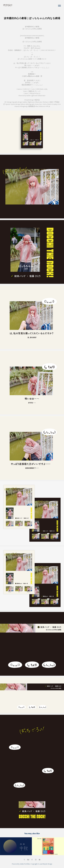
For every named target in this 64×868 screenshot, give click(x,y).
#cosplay (54, 104)
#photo (23, 104)
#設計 (51, 102)
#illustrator (39, 102)
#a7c (41, 104)
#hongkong (24, 106)
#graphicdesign (17, 102)
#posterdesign (16, 104)
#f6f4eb (32, 93)
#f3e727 (38, 93)
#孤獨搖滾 (31, 106)
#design (9, 102)
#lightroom (31, 102)
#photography (30, 104)
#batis (49, 104)
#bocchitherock (40, 106)
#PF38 (48, 106)
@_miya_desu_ (36, 46)
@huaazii (37, 48)
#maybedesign (29, 100)
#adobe (25, 102)
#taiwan (17, 106)
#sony (37, 104)
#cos (59, 104)
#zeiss (45, 104)
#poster (8, 104)
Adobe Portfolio (25, 864)
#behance (46, 102)
